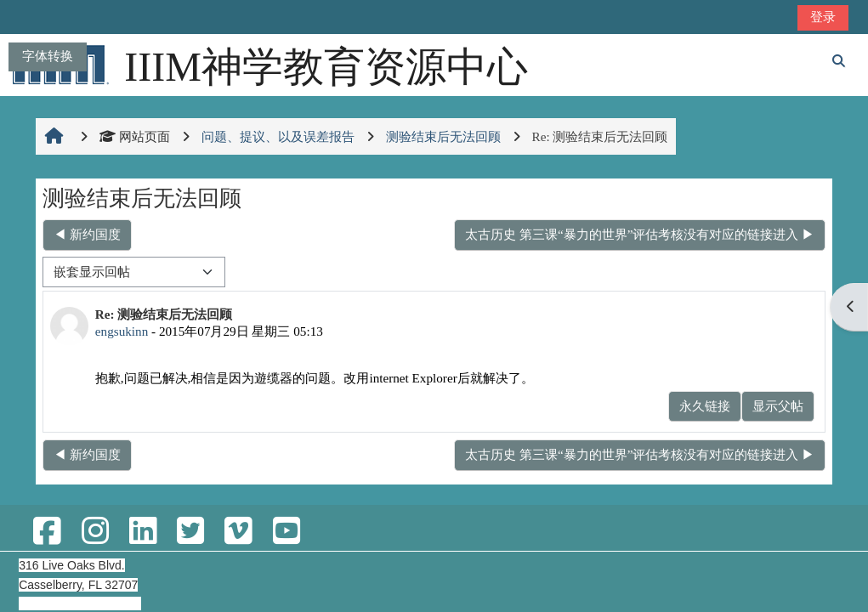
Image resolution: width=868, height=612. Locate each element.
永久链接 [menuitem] (705, 406)
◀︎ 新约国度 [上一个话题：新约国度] (87, 234)
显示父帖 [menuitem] (778, 406)
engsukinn (122, 331)
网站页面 (135, 136)
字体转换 (48, 56)
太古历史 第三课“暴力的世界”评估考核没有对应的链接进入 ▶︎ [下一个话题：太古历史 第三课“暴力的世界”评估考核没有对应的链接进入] (640, 234)
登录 (823, 17)
